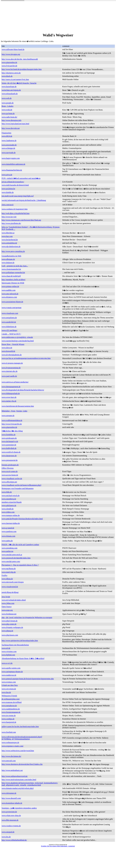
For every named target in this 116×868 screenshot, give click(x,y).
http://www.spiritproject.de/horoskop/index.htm (20, 641)
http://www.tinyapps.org (11, 54)
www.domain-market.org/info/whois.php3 (18, 788)
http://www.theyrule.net (11, 128)
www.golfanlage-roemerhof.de (13, 272)
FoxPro (4, 575)
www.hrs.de (6, 837)
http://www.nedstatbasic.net (12, 770)
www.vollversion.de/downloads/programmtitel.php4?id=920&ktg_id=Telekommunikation (22, 738)
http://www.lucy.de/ (9, 217)
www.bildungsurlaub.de (11, 393)
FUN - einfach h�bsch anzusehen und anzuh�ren (21, 178)
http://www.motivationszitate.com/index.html (19, 780)
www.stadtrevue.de (9, 675)
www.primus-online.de (10, 286)
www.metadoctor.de (9, 706)
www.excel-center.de (10, 471)
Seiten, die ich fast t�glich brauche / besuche (19, 83)
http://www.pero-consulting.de (13, 251)
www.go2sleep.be (8, 189)
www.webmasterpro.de (10, 742)
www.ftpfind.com (8, 655)
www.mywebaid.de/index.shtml (14, 600)
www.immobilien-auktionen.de (13, 164)
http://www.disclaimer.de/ (11, 756)
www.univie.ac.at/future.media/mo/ (15, 382)
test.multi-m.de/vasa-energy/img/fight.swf (18, 196)
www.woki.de (7, 110)
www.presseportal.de (10, 460)
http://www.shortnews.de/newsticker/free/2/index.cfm (22, 764)
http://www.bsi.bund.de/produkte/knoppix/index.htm (22, 69)
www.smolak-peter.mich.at (12, 555)
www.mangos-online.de (11, 515)
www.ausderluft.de (9, 322)
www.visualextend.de (10, 587)
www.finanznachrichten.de (12, 170)
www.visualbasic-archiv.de (12, 479)
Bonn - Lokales (8, 106)
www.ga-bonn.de (8, 113)
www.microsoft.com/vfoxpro (13, 582)
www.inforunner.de (9, 793)
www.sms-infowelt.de (10, 294)
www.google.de (8, 103)
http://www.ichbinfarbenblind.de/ (14, 840)
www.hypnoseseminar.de (11, 368)
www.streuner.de (8, 416)
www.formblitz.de (9, 435)
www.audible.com (9, 290)
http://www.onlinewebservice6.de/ (15, 776)
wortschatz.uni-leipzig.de (11, 90)
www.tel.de (6, 648)
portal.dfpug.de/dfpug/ (10, 592)
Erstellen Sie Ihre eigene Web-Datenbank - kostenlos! (58, 846)
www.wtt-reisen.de (9, 689)
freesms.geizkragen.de (10, 465)
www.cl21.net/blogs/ (9, 330)
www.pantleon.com (9, 531)
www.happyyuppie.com (11, 158)
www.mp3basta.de (9, 569)
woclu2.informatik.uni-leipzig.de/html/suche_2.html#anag (24, 200)
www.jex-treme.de (9, 716)
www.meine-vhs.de (9, 401)
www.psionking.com (9, 548)
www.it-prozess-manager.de (12, 363)
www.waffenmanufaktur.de (12, 420)
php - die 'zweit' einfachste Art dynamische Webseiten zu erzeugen (27, 617)
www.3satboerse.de (9, 141)
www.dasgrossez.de (9, 456)
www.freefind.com (9, 732)
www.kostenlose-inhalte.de (12, 803)
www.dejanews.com (9, 297)
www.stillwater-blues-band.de (13, 49)
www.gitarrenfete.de (9, 62)
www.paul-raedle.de (9, 376)
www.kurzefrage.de (9, 87)
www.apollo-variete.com (11, 668)
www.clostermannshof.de (11, 269)
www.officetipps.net (9, 482)
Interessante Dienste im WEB (13, 283)
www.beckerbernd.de (10, 240)
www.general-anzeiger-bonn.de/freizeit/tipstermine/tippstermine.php (28, 679)
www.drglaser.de (8, 263)
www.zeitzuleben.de (9, 243)
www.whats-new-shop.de (11, 815)
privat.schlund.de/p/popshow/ (13, 182)
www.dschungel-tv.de (10, 441)
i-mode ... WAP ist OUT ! (11, 334)
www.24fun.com (8, 603)
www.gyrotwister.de (9, 812)
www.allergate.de (8, 259)
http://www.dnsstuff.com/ (11, 798)
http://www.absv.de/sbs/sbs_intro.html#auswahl (20, 59)
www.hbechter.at (8, 233)
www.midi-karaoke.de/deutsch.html (15, 185)
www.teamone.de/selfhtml (12, 702)
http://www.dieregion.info (12, 120)
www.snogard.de (8, 832)
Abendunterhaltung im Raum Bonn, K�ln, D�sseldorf (23, 658)
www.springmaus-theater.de (12, 672)
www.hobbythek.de (9, 448)
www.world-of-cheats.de (11, 452)
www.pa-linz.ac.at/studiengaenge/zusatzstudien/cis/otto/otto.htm (26, 358)
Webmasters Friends (9, 696)
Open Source (7, 607)
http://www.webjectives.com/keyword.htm (18, 751)
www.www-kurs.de (9, 397)
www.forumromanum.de (11, 712)
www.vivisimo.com (9, 652)
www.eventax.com (9, 682)
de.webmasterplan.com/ (11, 699)
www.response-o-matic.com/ (13, 746)
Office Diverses (8, 468)
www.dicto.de (7, 348)
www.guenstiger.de (9, 445)
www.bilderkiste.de (9, 327)
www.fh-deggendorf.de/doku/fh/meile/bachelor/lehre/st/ (23, 390)
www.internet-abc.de (10, 371)
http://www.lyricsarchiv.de (12, 424)
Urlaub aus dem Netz (10, 685)
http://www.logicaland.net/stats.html (15, 124)
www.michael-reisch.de (11, 496)
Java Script (6, 597)
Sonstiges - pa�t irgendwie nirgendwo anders (19, 808)
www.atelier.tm (7, 551)
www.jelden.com (8, 512)
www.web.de (7, 98)
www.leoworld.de (8, 351)
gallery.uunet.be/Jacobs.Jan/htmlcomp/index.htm (20, 727)
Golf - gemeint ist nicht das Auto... (15, 266)
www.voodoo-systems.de (11, 826)
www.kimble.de (8, 192)
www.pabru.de (7, 541)
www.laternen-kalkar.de (11, 523)
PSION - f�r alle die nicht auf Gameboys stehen (20, 545)
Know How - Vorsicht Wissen (13, 344)
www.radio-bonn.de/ (9, 117)
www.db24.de (7, 136)
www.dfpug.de (7, 579)
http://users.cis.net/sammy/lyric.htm (15, 79)
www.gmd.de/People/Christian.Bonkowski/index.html (22, 519)
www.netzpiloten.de (9, 318)
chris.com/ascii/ (8, 205)
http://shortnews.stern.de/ (11, 73)
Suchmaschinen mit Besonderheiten (15, 645)
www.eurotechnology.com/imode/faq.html (18, 341)
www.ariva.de (7, 175)
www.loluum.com (8, 536)
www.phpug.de (7, 631)
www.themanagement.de (11, 387)
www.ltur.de (6, 692)
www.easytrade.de (9, 153)
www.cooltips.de (8, 719)
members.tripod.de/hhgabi (12, 502)
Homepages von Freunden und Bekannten (18, 488)
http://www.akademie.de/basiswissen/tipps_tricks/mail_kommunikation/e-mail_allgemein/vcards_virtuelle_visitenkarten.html (30, 784)
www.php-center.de (9, 624)
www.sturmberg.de (9, 499)
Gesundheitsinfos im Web (11, 256)
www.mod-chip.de (9, 572)
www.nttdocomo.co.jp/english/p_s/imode (17, 337)
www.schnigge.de (8, 148)
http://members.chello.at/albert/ (14, 280)
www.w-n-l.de (7, 663)
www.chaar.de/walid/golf (11, 276)
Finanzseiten (6, 133)
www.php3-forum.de (10, 621)
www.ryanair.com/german (12, 308)
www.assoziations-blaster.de (12, 302)
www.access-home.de (10, 475)
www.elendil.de (8, 509)
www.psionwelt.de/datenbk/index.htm (16, 558)
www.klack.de (7, 76)
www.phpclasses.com (10, 635)
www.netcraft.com (9, 761)
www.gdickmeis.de (9, 505)
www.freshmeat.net (9, 614)
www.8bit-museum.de (10, 820)
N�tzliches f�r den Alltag (12, 431)
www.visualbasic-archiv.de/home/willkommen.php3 (21, 485)
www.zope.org (7, 610)
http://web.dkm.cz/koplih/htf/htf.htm (16, 213)
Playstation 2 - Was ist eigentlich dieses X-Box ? (20, 565)
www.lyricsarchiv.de (9, 66)
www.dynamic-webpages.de (12, 627)
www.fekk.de (7, 492)
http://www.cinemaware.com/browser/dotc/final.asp (21, 220)
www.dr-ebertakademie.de (12, 355)
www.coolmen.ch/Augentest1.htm (15, 209)
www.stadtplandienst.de (11, 709)
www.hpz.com (7, 236)
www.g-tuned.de (8, 528)
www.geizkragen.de (9, 438)
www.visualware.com (10, 313)
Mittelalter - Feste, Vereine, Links (14, 411)
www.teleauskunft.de (10, 94)
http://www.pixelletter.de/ (11, 223)
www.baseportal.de (9, 722)
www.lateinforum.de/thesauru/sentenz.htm (18, 406)
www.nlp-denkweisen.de (11, 247)
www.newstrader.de (9, 145)
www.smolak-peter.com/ (11, 561)
